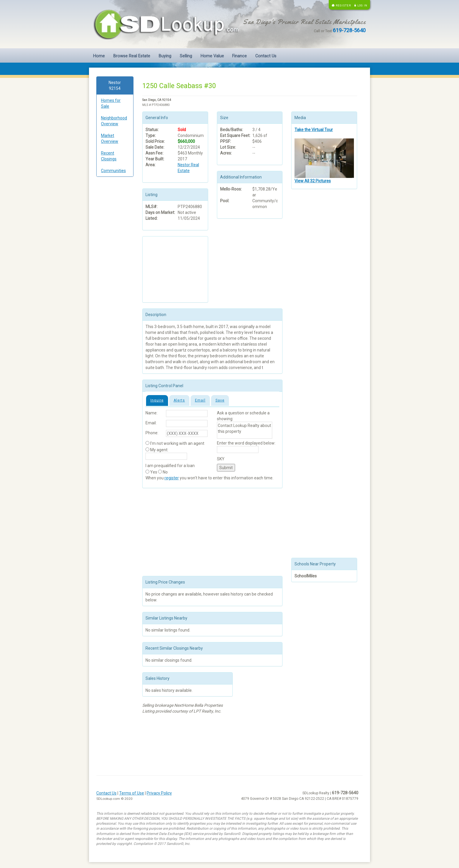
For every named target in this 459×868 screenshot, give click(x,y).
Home (99, 56)
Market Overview (110, 138)
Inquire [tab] (157, 400)
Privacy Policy (159, 793)
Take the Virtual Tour (314, 130)
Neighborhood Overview (114, 121)
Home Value (212, 56)
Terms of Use (132, 793)
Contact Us (266, 56)
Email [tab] (200, 400)
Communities (113, 171)
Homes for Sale (111, 103)
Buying (165, 56)
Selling (186, 56)
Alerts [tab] (179, 400)
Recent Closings (109, 156)
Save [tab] (220, 400)
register (172, 478)
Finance (239, 56)
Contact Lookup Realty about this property (245, 430)
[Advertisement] (115, 270)
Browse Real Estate (132, 56)
